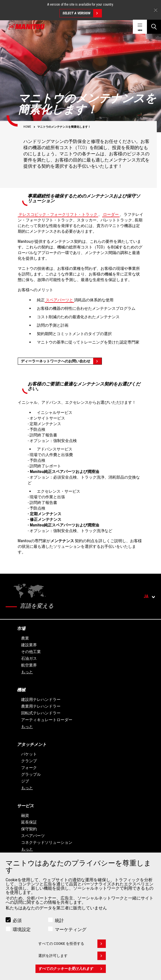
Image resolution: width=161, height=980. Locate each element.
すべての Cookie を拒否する (72, 945)
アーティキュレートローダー (47, 720)
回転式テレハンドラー (41, 713)
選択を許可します (72, 957)
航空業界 (29, 665)
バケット (29, 754)
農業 (25, 638)
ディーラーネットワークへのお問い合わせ (61, 361)
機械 (21, 690)
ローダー (111, 214)
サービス (25, 806)
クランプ (29, 761)
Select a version (82, 13)
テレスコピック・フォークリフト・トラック (58, 214)
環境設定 (22, 931)
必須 (17, 922)
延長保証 (29, 822)
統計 (59, 922)
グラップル (31, 774)
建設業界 (29, 645)
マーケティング (71, 931)
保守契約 (29, 829)
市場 (21, 629)
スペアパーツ (33, 836)
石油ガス (29, 658)
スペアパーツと (59, 300)
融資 (25, 815)
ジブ (25, 781)
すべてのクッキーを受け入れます (72, 970)
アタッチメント (32, 744)
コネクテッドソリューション (47, 842)
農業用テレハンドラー (41, 706)
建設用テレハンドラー (41, 699)
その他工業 (31, 652)
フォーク (29, 768)
